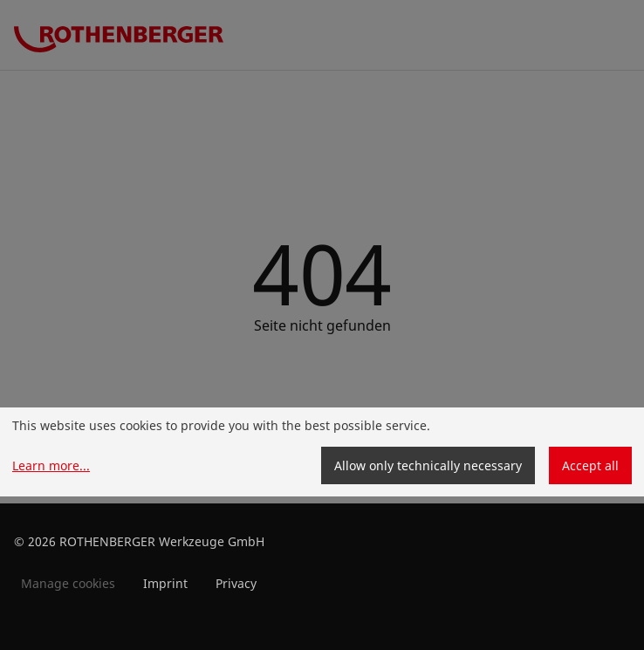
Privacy (236, 583)
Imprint (165, 583)
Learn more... (51, 465)
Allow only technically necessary (428, 465)
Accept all (590, 465)
